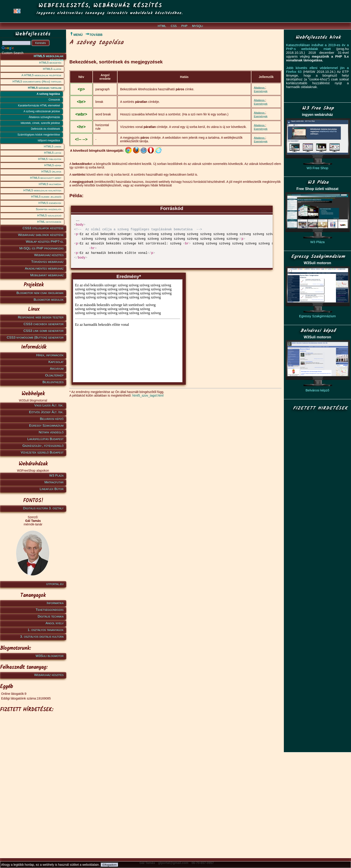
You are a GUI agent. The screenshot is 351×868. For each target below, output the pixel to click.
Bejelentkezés (53, 382)
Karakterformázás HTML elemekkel (39, 106)
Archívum (57, 368)
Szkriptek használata (49, 209)
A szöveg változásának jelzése (42, 111)
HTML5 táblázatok (50, 159)
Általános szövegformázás (44, 117)
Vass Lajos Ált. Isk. (49, 405)
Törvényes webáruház (47, 262)
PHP (184, 26)
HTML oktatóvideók (49, 222)
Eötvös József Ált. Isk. (46, 412)
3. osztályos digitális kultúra (42, 636)
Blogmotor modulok (49, 299)
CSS (174, 26)
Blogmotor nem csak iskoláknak (40, 293)
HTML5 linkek (53, 146)
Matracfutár (54, 482)
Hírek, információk (50, 355)
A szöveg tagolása (48, 94)
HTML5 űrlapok (51, 172)
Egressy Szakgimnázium (46, 425)
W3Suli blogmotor (50, 656)
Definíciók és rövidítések (45, 129)
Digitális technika (51, 616)
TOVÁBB (94, 35)
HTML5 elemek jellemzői (46, 197)
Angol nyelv (55, 623)
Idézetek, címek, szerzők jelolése (40, 123)
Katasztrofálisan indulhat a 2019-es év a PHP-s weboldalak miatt (317, 47)
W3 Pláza (56, 475)
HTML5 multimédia (50, 184)
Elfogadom (109, 865)
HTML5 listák (53, 153)
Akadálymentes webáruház (44, 268)
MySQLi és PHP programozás (42, 248)
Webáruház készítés (49, 255)
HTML (162, 26)
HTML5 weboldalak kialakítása (42, 190)
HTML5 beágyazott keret (46, 178)
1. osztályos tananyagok (46, 630)
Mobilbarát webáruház (47, 275)
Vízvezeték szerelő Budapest (42, 452)
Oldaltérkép (54, 375)
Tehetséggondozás (50, 610)
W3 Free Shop (318, 168)
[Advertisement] (32, 782)
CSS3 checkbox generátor (44, 324)
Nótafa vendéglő (51, 432)
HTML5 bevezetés (50, 63)
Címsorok (54, 100)
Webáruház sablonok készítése (41, 235)
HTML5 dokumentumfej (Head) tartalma (37, 81)
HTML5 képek (53, 165)
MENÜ (76, 35)
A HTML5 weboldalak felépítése (41, 75)
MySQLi (198, 26)
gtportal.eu (55, 584)
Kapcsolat (56, 362)
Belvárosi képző (52, 419)
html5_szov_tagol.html (148, 395)
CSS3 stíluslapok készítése (43, 228)
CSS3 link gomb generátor (44, 331)
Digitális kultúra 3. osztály (43, 508)
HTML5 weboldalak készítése (49, 57)
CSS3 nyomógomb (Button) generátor (35, 337)
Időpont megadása (49, 140)
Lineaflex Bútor (52, 489)
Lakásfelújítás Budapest (45, 439)
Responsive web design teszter (41, 317)
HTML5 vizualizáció (49, 215)
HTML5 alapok (52, 69)
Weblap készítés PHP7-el (45, 241)
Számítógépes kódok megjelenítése (39, 135)
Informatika (55, 603)
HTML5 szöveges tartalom (45, 88)
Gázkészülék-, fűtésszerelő (43, 446)
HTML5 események (50, 203)
